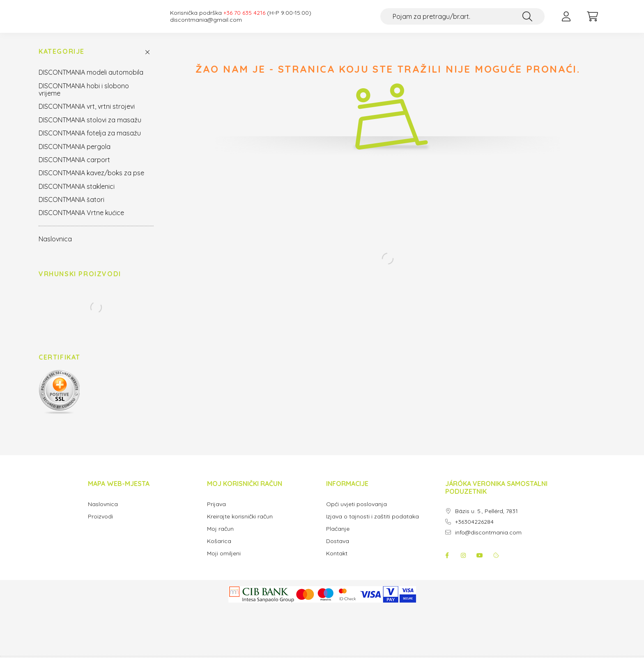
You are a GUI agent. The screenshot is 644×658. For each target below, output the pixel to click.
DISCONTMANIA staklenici (77, 195)
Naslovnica (55, 247)
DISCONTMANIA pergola (75, 155)
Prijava (216, 512)
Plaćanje (338, 537)
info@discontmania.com (488, 541)
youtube (480, 564)
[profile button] (566, 21)
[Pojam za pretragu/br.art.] (462, 21)
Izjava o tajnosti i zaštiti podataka (373, 525)
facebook (447, 564)
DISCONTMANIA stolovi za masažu (90, 128)
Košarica (219, 549)
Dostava (338, 549)
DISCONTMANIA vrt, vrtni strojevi (87, 115)
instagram (463, 564)
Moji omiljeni (224, 562)
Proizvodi (100, 525)
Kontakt (337, 562)
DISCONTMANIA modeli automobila (91, 80)
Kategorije (62, 60)
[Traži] (527, 21)
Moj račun (220, 537)
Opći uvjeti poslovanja (356, 512)
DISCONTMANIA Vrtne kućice (81, 221)
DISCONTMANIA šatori (71, 208)
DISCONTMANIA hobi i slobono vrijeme (84, 98)
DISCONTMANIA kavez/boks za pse (91, 181)
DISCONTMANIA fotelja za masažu (90, 141)
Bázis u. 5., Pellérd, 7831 (486, 519)
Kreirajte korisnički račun (240, 525)
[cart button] (592, 21)
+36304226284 (474, 530)
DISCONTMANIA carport (74, 168)
